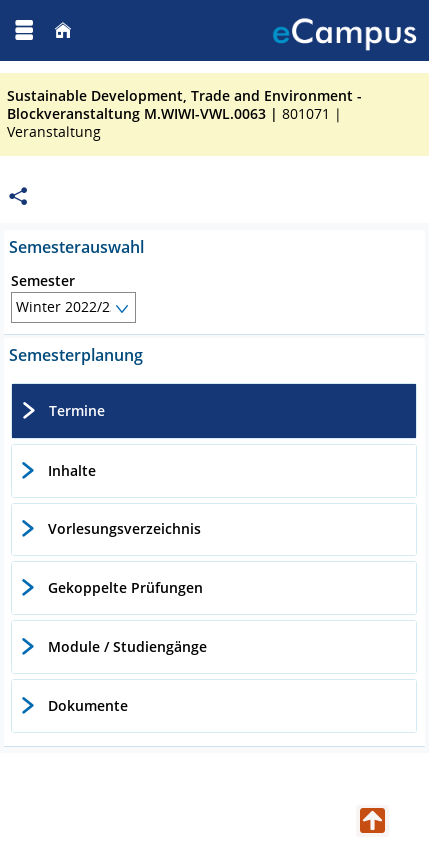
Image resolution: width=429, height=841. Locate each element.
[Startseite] (63, 30)
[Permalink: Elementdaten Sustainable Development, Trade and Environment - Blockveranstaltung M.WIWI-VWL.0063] (18, 196)
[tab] (214, 411)
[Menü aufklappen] (24, 30)
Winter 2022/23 (67, 306)
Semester (43, 281)
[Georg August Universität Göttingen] (86, 30)
